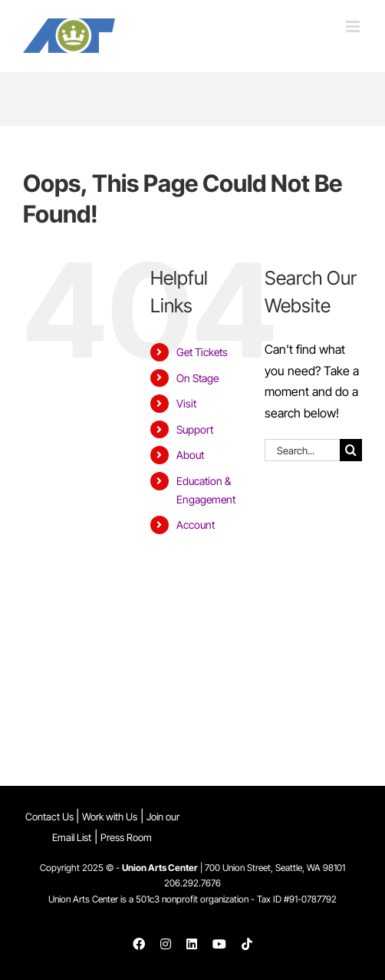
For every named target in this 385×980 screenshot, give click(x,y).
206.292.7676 (192, 883)
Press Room (126, 837)
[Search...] (302, 450)
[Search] (351, 450)
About (190, 455)
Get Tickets (202, 352)
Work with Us (110, 817)
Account (196, 525)
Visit (186, 403)
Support (195, 429)
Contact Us (51, 817)
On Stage (197, 378)
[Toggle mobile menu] (354, 26)
